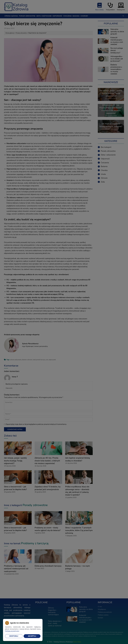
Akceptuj (32, 636)
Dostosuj (14, 636)
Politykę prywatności (12, 631)
